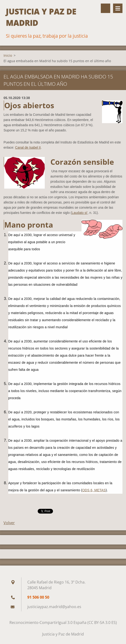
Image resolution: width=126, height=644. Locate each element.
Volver (9, 523)
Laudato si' (80, 213)
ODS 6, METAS (94, 490)
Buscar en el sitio (106, 8)
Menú (118, 8)
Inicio (8, 55)
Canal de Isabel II (28, 147)
